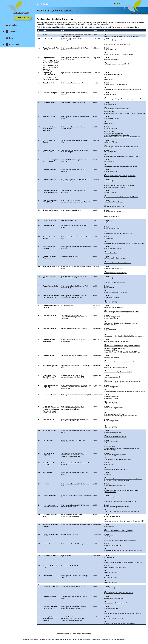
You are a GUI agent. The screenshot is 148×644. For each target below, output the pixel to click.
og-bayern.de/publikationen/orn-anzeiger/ (116, 109)
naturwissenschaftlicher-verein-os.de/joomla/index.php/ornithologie (124, 391)
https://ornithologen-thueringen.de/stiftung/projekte (119, 623)
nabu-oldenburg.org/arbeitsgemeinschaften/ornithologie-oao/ (122, 382)
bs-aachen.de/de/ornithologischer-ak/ (115, 437)
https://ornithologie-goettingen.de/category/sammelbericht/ (121, 312)
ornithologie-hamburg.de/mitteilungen (115, 273)
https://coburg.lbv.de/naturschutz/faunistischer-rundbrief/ (121, 147)
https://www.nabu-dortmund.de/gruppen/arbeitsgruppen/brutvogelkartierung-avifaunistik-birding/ (121, 448)
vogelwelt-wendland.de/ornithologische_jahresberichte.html (122, 346)
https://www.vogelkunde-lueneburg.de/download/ (119, 362)
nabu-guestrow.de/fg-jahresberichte (114, 283)
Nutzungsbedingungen (63, 633)
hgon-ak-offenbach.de (110, 253)
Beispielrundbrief (109, 79)
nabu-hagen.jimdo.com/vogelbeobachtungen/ (117, 459)
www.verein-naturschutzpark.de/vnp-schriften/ (118, 372)
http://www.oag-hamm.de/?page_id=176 (116, 469)
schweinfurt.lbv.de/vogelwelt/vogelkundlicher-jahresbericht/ (122, 156)
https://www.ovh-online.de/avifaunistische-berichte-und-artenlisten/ (124, 336)
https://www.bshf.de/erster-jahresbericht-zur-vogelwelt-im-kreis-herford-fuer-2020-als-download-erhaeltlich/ (123, 480)
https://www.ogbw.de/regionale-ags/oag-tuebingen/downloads (122, 99)
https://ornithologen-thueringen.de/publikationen (118, 593)
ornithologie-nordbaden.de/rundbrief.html (116, 64)
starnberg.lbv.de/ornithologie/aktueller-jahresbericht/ (119, 176)
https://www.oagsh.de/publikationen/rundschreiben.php (120, 541)
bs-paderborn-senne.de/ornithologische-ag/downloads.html (122, 511)
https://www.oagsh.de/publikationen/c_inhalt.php (118, 531)
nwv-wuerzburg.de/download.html (114, 207)
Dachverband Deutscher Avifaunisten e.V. (64, 639)
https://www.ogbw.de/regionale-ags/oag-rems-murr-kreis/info (122, 89)
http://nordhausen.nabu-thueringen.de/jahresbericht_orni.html (122, 613)
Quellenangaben (86, 633)
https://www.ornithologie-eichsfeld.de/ (115, 603)
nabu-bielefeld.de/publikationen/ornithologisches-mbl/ (120, 502)
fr (115, 4)
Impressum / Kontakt (76, 633)
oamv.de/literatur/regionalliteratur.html (115, 292)
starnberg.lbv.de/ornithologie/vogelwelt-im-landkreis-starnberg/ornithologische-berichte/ (120, 186)
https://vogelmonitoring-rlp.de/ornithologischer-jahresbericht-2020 (124, 521)
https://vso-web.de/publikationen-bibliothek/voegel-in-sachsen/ (123, 562)
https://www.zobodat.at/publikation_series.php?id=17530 (121, 166)
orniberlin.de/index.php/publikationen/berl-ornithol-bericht (121, 36)
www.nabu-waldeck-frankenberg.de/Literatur (117, 263)
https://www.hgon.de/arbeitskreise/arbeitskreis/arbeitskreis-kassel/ (124, 243)
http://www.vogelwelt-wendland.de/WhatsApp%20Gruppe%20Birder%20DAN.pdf (122, 351)
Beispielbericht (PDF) (110, 302)
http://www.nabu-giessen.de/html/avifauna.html (118, 233)
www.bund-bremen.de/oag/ (112, 217)
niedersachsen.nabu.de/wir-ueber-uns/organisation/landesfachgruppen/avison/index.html (120, 415)
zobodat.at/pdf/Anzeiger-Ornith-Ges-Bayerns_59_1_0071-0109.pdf (124, 113)
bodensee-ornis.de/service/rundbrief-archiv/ (117, 45)
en (120, 4)
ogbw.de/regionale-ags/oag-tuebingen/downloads (119, 54)
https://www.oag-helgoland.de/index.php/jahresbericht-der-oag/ (123, 550)
